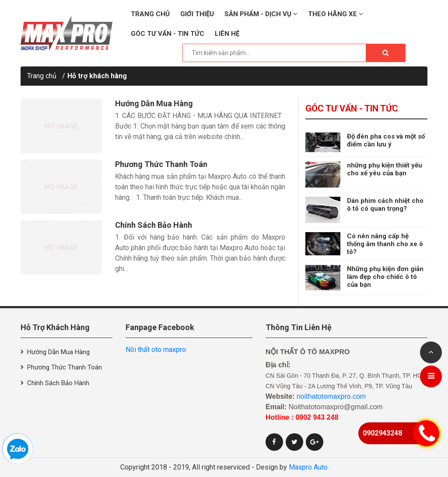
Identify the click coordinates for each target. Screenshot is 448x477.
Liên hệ (227, 34)
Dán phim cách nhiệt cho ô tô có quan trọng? (385, 205)
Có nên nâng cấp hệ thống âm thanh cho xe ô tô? (385, 244)
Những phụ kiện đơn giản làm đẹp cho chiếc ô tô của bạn (385, 277)
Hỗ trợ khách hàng (97, 76)
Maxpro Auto (308, 467)
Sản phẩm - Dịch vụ (261, 14)
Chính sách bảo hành (154, 225)
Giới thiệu (197, 14)
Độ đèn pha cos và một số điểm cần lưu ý (386, 140)
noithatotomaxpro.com (331, 396)
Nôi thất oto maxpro (156, 350)
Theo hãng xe (336, 14)
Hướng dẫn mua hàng (154, 103)
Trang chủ (150, 14)
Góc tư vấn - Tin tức (168, 34)
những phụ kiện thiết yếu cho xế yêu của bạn (385, 169)
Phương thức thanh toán (161, 164)
